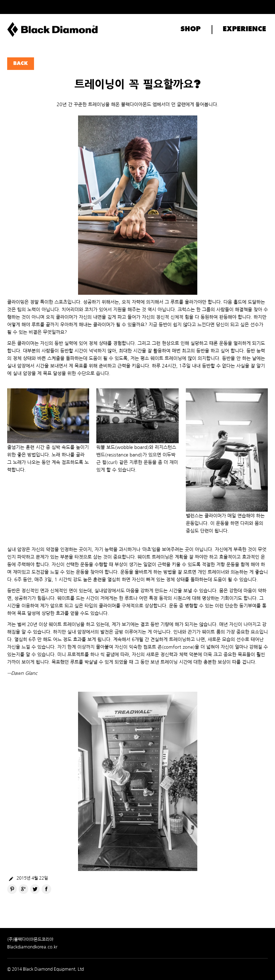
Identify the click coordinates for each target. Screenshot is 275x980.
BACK (21, 64)
